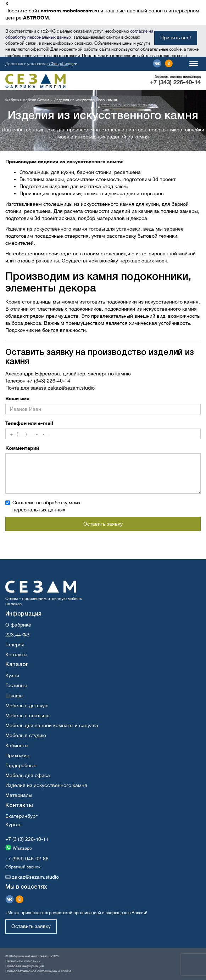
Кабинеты (17, 746)
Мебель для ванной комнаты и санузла (52, 725)
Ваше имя (17, 398)
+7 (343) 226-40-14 (175, 82)
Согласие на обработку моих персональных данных (43, 506)
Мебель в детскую (27, 706)
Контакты (16, 655)
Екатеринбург (21, 816)
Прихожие (17, 755)
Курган (13, 825)
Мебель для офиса (28, 775)
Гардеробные (21, 765)
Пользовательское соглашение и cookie (38, 971)
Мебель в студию (26, 735)
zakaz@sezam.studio (71, 388)
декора (117, 193)
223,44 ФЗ (17, 635)
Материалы (19, 795)
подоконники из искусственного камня (152, 302)
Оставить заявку (103, 524)
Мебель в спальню (27, 715)
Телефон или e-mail (29, 423)
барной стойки (94, 172)
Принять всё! (176, 38)
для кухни (63, 172)
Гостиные (16, 685)
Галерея (15, 645)
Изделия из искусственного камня (46, 785)
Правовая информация (24, 966)
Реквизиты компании (23, 961)
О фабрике (18, 625)
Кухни (12, 675)
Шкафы (14, 696)
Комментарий (22, 448)
